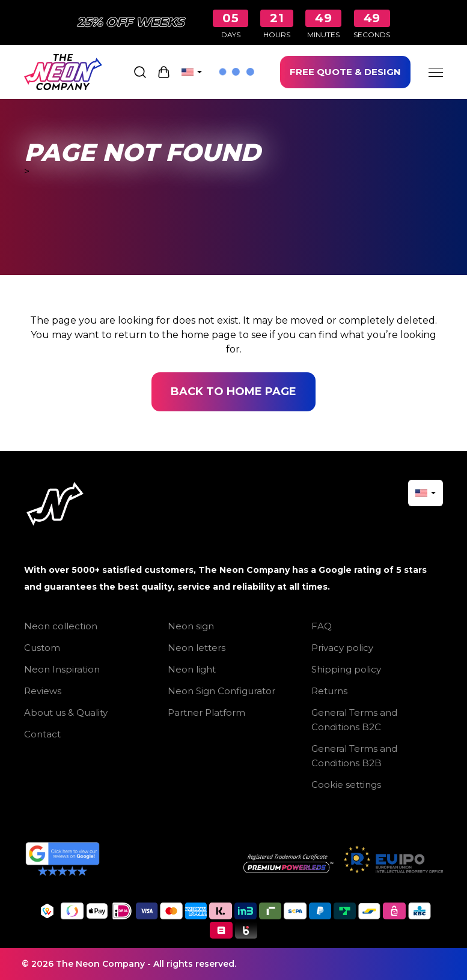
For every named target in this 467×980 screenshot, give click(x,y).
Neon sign (191, 626)
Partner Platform (206, 712)
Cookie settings (346, 785)
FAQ (322, 626)
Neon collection (61, 626)
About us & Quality (66, 712)
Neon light (192, 669)
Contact (42, 734)
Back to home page (233, 392)
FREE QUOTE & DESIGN (345, 72)
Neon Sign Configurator (221, 691)
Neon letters (197, 648)
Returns (329, 691)
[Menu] (436, 72)
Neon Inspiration (62, 669)
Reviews (43, 691)
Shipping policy (346, 669)
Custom (42, 648)
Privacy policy (342, 648)
